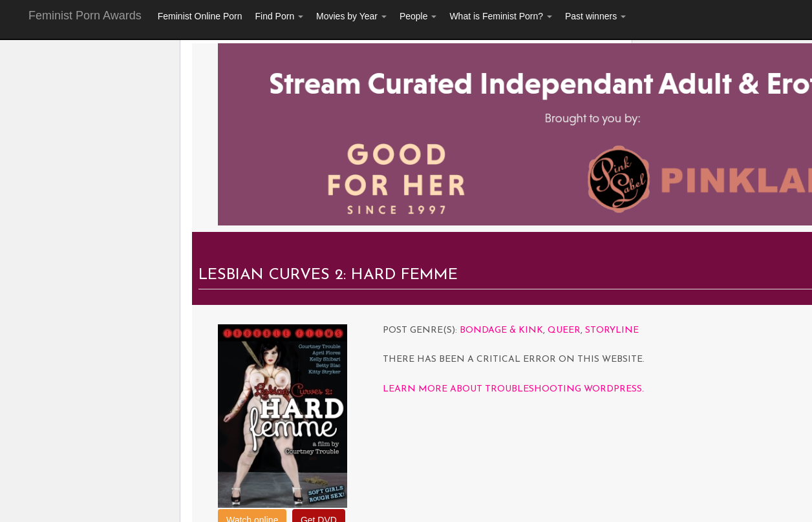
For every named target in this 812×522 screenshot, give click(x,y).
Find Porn (279, 16)
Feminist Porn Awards (85, 16)
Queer (564, 330)
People (418, 16)
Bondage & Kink (501, 330)
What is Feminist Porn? (501, 16)
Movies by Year (351, 16)
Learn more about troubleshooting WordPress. (513, 389)
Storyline (612, 330)
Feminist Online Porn (200, 16)
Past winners (595, 16)
